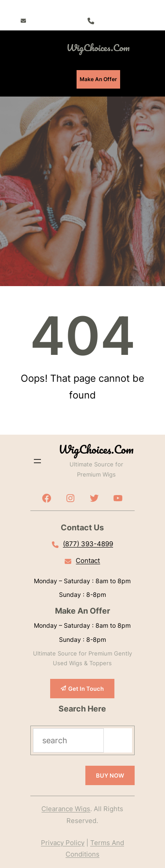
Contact (88, 561)
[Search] (118, 740)
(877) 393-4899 (119, 20)
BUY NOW (110, 775)
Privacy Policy (63, 843)
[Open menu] (30, 48)
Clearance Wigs (66, 809)
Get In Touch (86, 689)
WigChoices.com (98, 47)
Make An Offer (98, 79)
